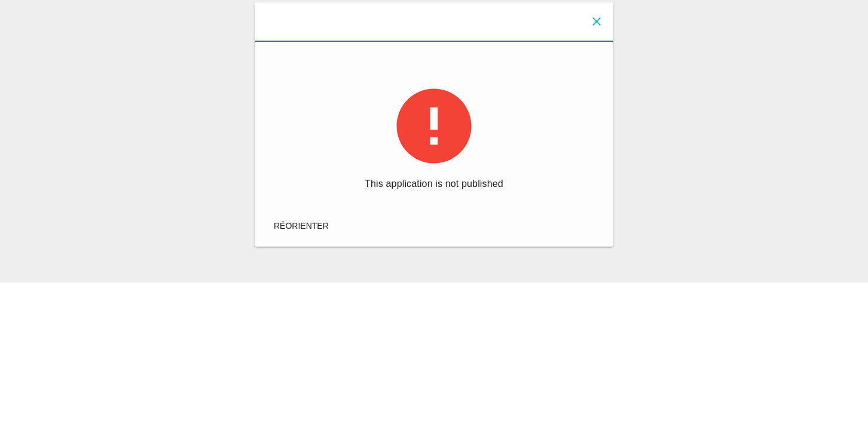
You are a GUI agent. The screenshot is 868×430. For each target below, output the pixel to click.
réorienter (301, 226)
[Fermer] (597, 21)
